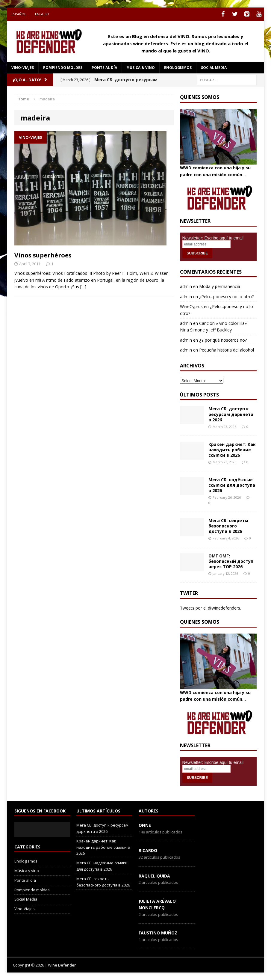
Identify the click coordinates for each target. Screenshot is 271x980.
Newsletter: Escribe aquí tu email (213, 238)
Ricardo (148, 850)
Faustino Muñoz (158, 933)
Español (19, 14)
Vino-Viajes (23, 68)
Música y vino (27, 871)
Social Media (26, 899)
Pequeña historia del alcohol (227, 350)
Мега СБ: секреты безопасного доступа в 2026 (228, 526)
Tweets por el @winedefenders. (211, 608)
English (42, 14)
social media (214, 68)
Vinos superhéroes (43, 255)
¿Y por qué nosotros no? (223, 340)
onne (145, 825)
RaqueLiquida (154, 876)
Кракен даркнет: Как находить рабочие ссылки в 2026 (232, 450)
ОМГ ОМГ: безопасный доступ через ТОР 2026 (231, 561)
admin (186, 286)
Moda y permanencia (220, 286)
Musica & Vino (141, 68)
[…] (83, 287)
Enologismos (178, 68)
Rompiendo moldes (63, 68)
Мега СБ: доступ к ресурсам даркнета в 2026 (231, 414)
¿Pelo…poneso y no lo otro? (226, 297)
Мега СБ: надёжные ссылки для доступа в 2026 (232, 485)
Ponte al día (104, 68)
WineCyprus (191, 306)
